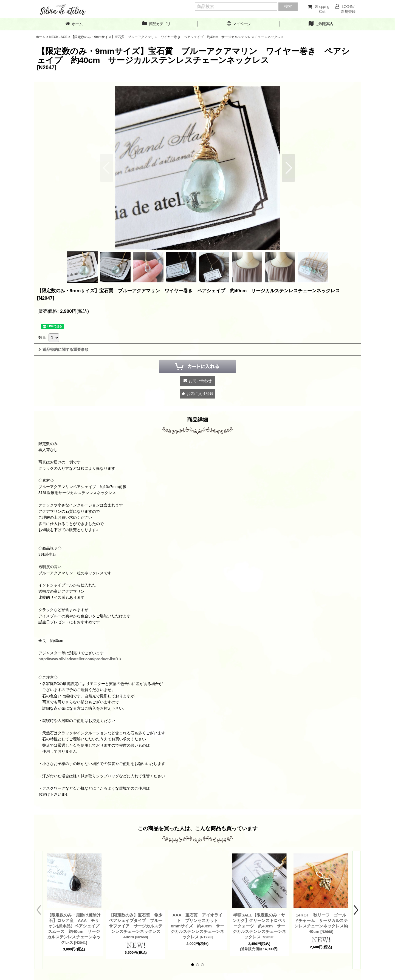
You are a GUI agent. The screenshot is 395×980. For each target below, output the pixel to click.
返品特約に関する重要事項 (64, 349)
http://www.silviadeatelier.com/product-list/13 (80, 659)
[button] (288, 168)
